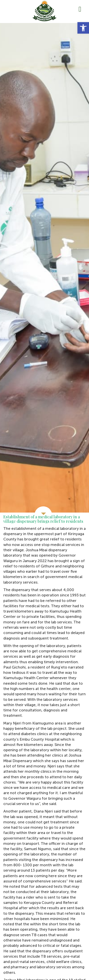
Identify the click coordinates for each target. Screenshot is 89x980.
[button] (83, 28)
